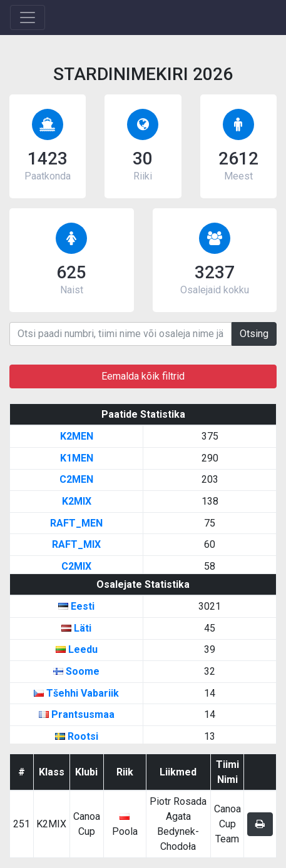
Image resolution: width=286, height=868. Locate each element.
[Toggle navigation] (28, 18)
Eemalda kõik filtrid (143, 376)
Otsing (254, 334)
